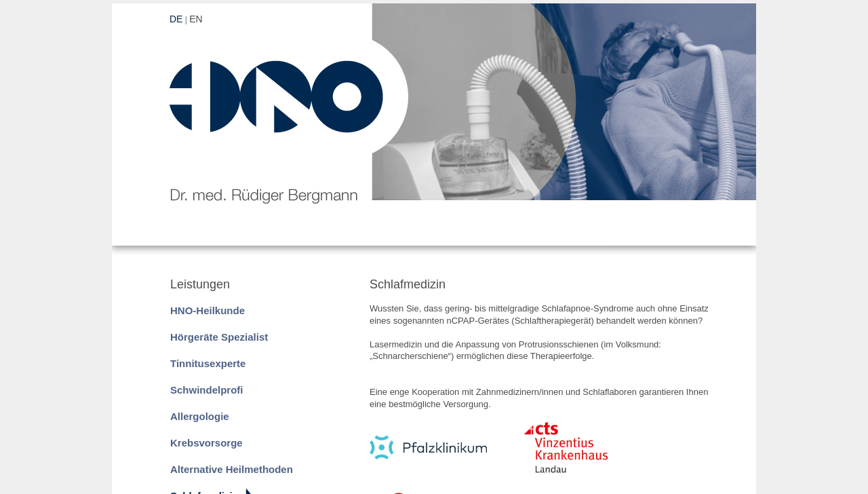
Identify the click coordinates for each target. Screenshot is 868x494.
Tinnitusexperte (208, 363)
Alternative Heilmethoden (232, 469)
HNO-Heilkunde (208, 310)
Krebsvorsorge (206, 443)
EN (196, 19)
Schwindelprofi (207, 390)
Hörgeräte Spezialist (219, 337)
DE (176, 19)
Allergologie (200, 416)
